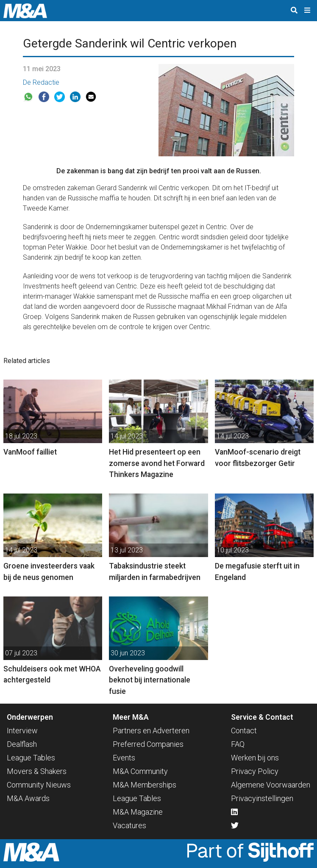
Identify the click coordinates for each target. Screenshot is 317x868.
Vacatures (129, 825)
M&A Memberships (145, 785)
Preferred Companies (148, 744)
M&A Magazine (138, 812)
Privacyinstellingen (262, 798)
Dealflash (22, 744)
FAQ (238, 744)
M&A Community (140, 771)
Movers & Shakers (37, 771)
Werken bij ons (255, 758)
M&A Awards (28, 798)
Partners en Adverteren (151, 731)
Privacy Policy (255, 771)
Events (124, 758)
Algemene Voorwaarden (271, 785)
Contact (244, 731)
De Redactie (41, 82)
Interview (22, 731)
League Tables (31, 758)
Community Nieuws (39, 785)
